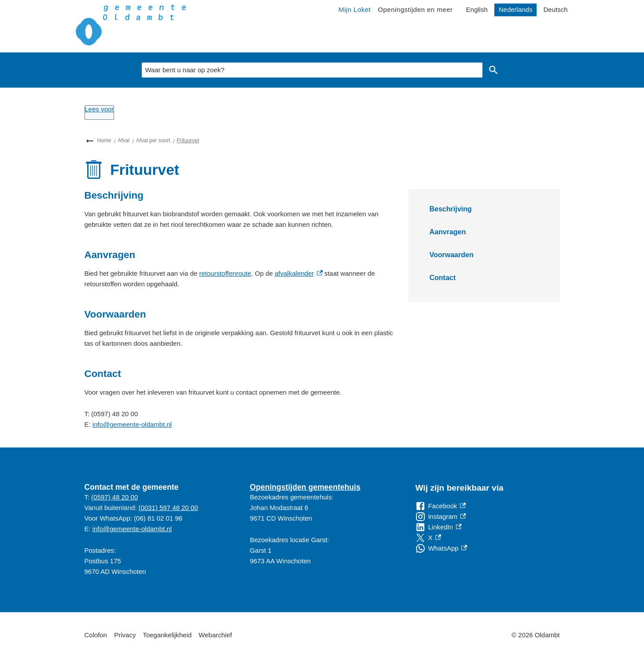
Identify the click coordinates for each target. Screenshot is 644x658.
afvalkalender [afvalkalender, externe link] (299, 273)
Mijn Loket (355, 9)
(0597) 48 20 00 (114, 497)
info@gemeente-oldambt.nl (132, 424)
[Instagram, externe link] (440, 517)
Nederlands (516, 9)
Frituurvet (188, 140)
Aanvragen (448, 232)
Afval (124, 140)
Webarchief (215, 635)
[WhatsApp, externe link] (441, 548)
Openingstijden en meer (415, 9)
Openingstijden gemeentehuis (305, 487)
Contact (443, 278)
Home (104, 140)
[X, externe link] (428, 538)
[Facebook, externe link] (440, 506)
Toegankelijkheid (167, 635)
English (477, 9)
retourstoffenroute (225, 273)
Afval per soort (153, 140)
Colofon (96, 635)
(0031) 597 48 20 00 (168, 508)
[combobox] (312, 70)
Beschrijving (451, 209)
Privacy (125, 635)
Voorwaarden (452, 255)
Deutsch (555, 9)
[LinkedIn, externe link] (438, 527)
